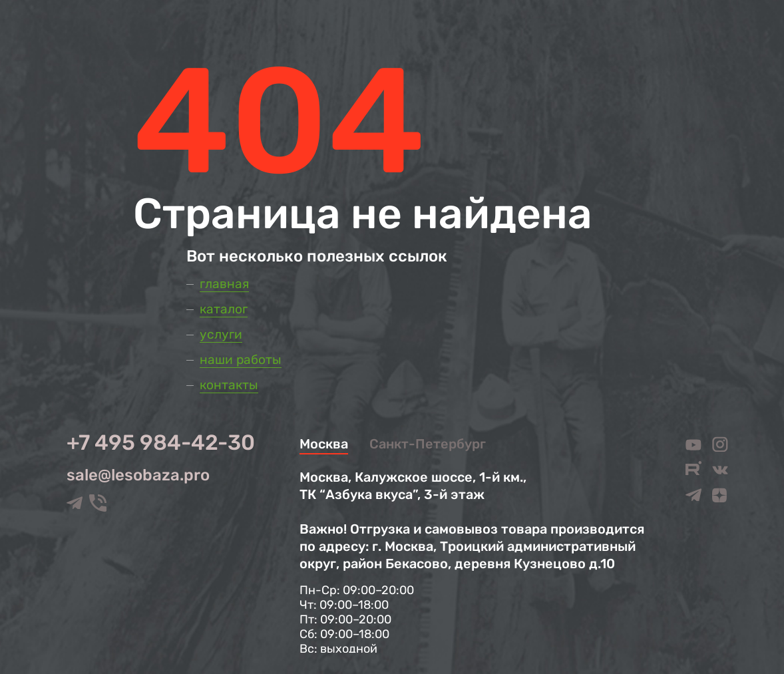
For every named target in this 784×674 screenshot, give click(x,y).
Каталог (224, 309)
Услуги (221, 334)
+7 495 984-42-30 (161, 442)
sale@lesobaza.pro (138, 475)
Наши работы (241, 360)
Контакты (229, 385)
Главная (224, 284)
